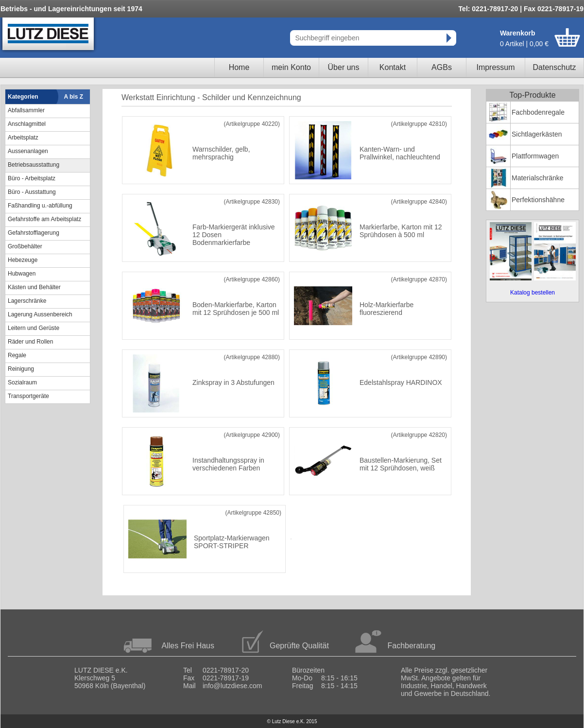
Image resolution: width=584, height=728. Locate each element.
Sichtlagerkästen (537, 134)
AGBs (442, 67)
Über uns (344, 67)
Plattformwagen (535, 156)
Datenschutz (555, 67)
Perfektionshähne (538, 200)
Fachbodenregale (538, 112)
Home (239, 67)
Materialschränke (538, 178)
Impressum (495, 67)
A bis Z (74, 97)
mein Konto (291, 67)
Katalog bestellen (532, 293)
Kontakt (393, 67)
